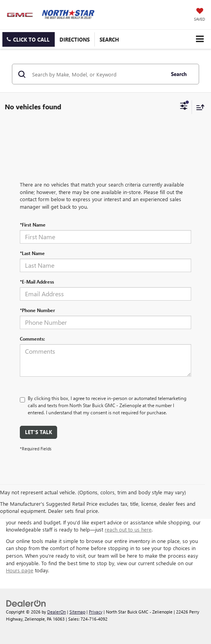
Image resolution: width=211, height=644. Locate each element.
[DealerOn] (26, 603)
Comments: (32, 339)
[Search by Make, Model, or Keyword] (97, 74)
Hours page (20, 570)
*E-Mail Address (37, 282)
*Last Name (32, 253)
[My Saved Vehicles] (199, 15)
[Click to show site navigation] (200, 39)
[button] (29, 39)
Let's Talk (38, 432)
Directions (75, 39)
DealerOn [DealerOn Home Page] (57, 612)
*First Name (33, 225)
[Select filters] (184, 107)
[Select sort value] (198, 107)
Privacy (96, 612)
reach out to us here (128, 529)
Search (179, 74)
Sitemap (77, 612)
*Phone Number (37, 310)
